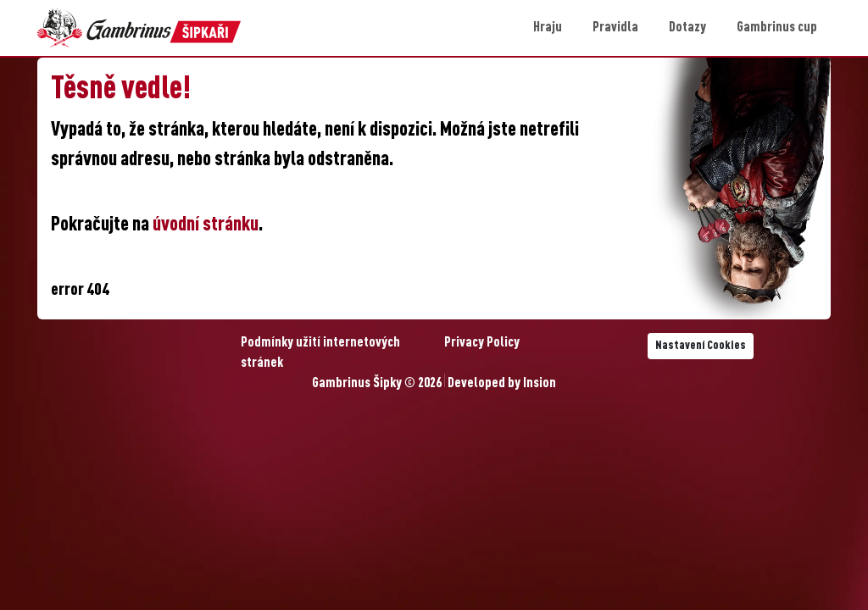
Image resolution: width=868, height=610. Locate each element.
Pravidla (615, 28)
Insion (540, 384)
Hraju (548, 28)
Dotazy (687, 28)
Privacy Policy (482, 343)
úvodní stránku (206, 225)
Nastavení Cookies (701, 346)
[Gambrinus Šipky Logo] (139, 28)
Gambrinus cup (777, 28)
